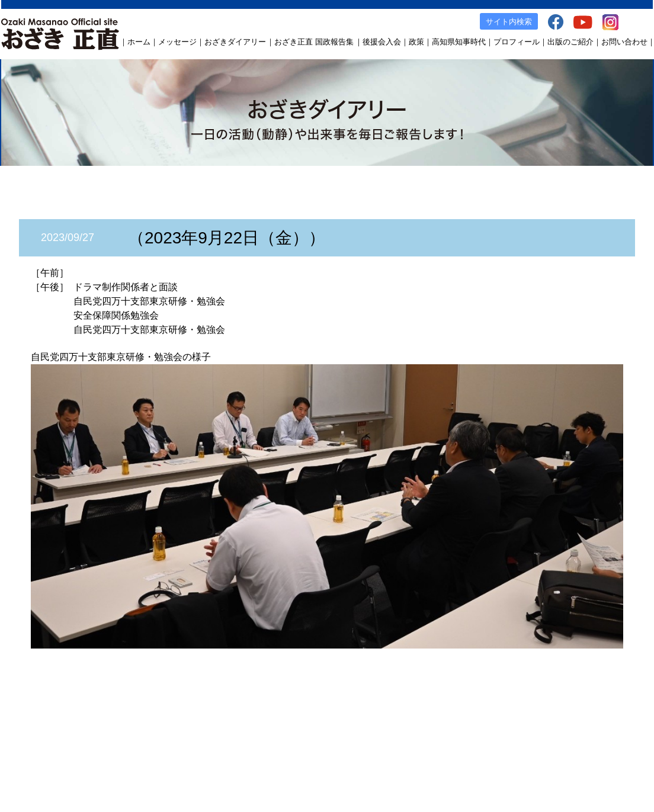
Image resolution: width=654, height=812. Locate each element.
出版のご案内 (450, 723)
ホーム (139, 42)
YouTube (535, 723)
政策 (416, 42)
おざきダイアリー (235, 42)
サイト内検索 (509, 22)
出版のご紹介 (570, 42)
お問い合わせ (624, 42)
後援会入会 (382, 42)
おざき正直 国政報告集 (314, 42)
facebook (497, 723)
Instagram (575, 723)
